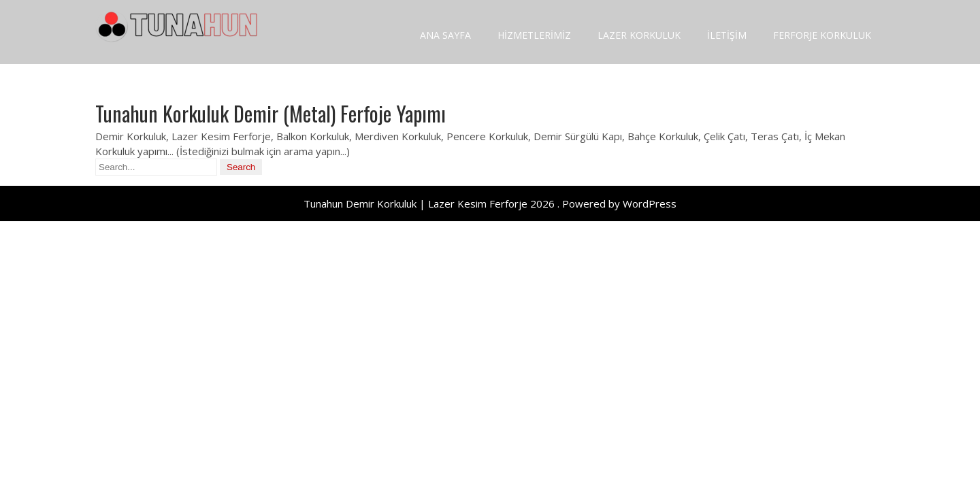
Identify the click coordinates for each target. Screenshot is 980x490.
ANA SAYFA (445, 35)
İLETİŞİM (727, 35)
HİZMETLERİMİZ (534, 35)
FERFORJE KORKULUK (822, 35)
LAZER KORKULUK (639, 35)
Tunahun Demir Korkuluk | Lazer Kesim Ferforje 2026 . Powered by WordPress (490, 203)
